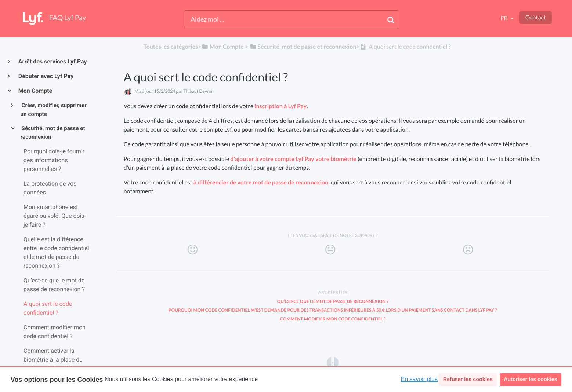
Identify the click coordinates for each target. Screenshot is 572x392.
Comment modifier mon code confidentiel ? (333, 319)
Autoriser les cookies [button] (531, 380)
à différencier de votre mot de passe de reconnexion (261, 182)
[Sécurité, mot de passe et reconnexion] (303, 47)
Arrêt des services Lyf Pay (52, 61)
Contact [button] (536, 17)
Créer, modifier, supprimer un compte (54, 110)
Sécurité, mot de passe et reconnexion (53, 133)
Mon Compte (35, 91)
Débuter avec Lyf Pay (46, 76)
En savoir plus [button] (419, 379)
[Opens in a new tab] (333, 362)
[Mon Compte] (222, 47)
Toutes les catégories (171, 47)
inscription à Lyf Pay (280, 106)
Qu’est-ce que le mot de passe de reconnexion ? (333, 301)
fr (504, 18)
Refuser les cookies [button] (468, 380)
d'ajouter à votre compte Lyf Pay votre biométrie (293, 159)
